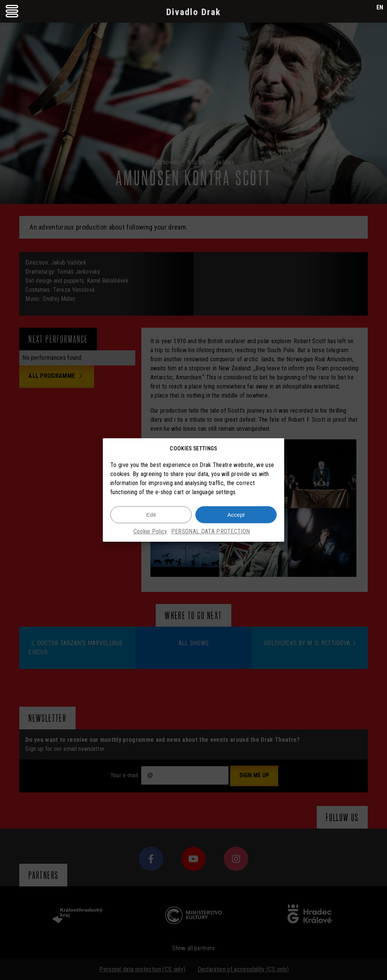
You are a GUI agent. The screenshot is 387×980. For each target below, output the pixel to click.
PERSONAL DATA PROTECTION (211, 531)
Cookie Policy (150, 531)
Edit (151, 515)
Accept (236, 515)
